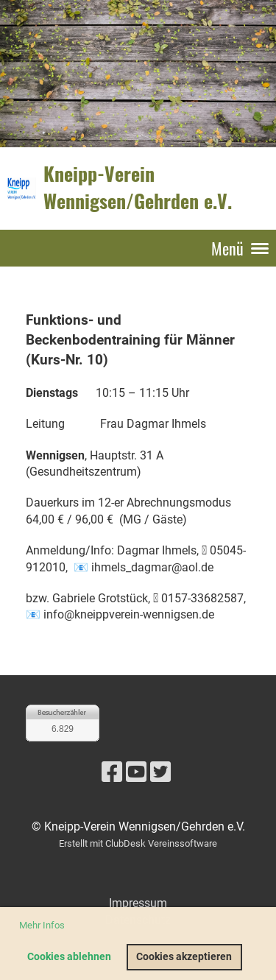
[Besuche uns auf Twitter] (160, 772)
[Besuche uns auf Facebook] (112, 772)
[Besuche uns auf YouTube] (136, 772)
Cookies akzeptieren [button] (184, 957)
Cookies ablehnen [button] (69, 957)
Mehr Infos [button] (42, 925)
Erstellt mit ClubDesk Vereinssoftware (138, 843)
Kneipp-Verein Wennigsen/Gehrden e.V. (138, 188)
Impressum (138, 903)
